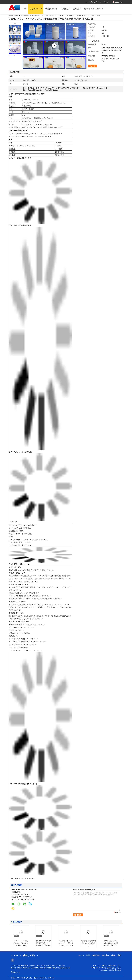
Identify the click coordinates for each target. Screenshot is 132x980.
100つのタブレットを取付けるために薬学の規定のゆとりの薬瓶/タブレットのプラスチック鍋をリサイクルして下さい (111, 947)
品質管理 (77, 9)
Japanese (119, 2)
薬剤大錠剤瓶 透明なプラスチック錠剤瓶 (88, 942)
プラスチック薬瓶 (27, 15)
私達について (51, 9)
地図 (119, 955)
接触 (113, 955)
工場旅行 (65, 9)
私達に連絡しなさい (94, 9)
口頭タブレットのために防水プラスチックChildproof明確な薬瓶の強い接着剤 (21, 944)
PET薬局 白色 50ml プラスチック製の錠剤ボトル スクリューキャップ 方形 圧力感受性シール (66, 946)
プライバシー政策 (17, 965)
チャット (107, 2)
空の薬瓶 (31, 879)
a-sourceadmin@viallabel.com (110, 970)
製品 (17, 15)
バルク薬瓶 (24, 879)
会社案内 (105, 955)
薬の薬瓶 (17, 879)
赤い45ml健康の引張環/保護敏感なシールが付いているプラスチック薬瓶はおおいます (43, 946)
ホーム (11, 15)
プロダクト (35, 9)
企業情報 (96, 955)
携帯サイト (16, 972)
